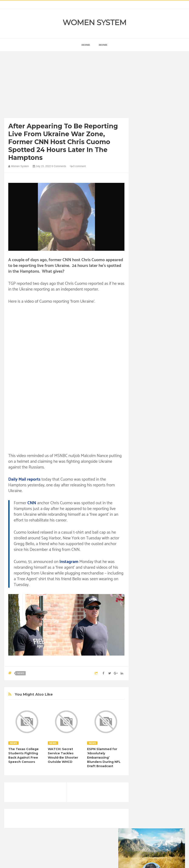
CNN (32, 503)
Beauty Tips (146, 503)
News (21, 673)
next (142, 257)
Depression (162, 510)
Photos (169, 546)
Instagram (69, 562)
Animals (160, 495)
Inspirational (160, 532)
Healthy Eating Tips (164, 524)
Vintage (169, 553)
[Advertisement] (66, 86)
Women (144, 561)
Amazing (145, 495)
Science (154, 553)
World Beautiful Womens (154, 568)
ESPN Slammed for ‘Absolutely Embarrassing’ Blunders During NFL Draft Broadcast (104, 758)
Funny (143, 524)
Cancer (163, 503)
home (86, 45)
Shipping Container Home (158, 454)
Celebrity (145, 510)
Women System (94, 23)
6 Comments (59, 166)
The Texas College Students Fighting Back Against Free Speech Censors (23, 755)
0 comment (78, 166)
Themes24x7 (107, 861)
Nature (143, 546)
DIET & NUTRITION (151, 517)
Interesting (146, 539)
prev (139, 257)
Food (172, 517)
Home (103, 45)
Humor (143, 532)
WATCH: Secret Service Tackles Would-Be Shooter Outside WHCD (63, 755)
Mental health (166, 539)
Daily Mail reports (24, 479)
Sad (142, 553)
